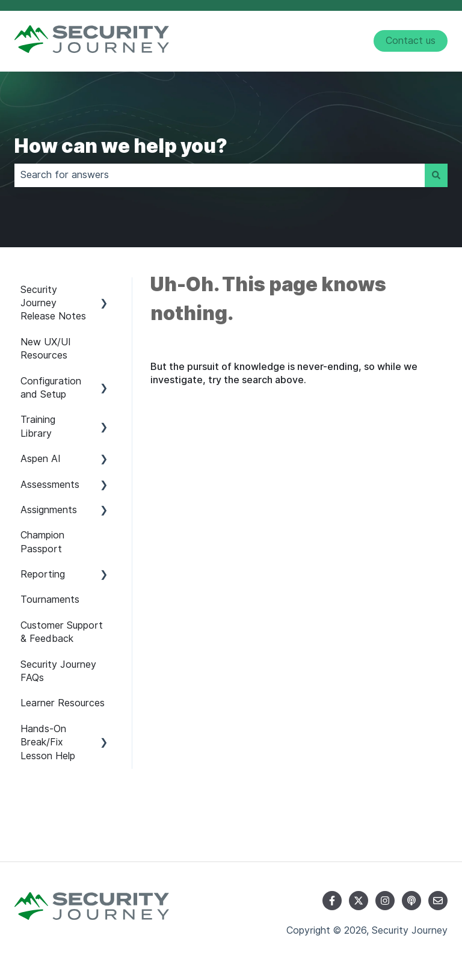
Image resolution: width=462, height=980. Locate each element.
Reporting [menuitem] (43, 574)
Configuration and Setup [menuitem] (51, 388)
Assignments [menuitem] (49, 510)
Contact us (411, 41)
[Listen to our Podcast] (411, 901)
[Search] (436, 175)
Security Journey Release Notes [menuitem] (53, 303)
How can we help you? (121, 146)
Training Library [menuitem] (38, 426)
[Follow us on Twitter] (359, 901)
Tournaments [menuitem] (50, 599)
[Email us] (438, 901)
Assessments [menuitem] (50, 485)
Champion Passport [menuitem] (42, 542)
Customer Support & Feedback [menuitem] (62, 632)
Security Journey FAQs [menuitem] (58, 671)
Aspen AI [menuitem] (41, 459)
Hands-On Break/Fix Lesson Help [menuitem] (48, 742)
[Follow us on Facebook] (332, 901)
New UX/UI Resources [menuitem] (46, 349)
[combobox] (220, 175)
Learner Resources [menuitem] (63, 703)
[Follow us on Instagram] (385, 901)
